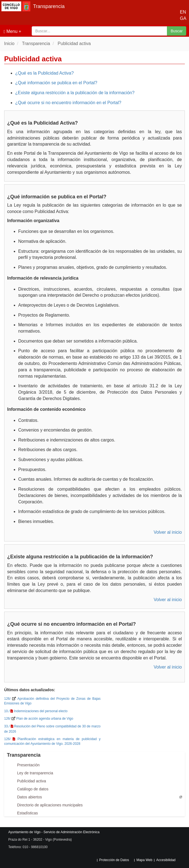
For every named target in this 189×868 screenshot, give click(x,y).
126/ (7, 699)
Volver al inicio (168, 532)
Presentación (28, 765)
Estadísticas (27, 813)
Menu (10, 31)
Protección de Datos (114, 860)
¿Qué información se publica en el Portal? (56, 83)
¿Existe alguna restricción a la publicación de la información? (75, 93)
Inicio (9, 44)
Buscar (177, 31)
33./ (7, 726)
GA (182, 18)
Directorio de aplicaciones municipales (50, 805)
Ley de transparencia (35, 773)
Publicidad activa (74, 44)
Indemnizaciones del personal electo (41, 711)
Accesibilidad (166, 860)
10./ (7, 711)
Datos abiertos (29, 797)
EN (182, 12)
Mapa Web (144, 860)
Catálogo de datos (33, 789)
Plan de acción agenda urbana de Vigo (45, 719)
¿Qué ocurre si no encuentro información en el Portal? (68, 103)
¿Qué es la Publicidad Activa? (44, 73)
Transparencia (49, 6)
